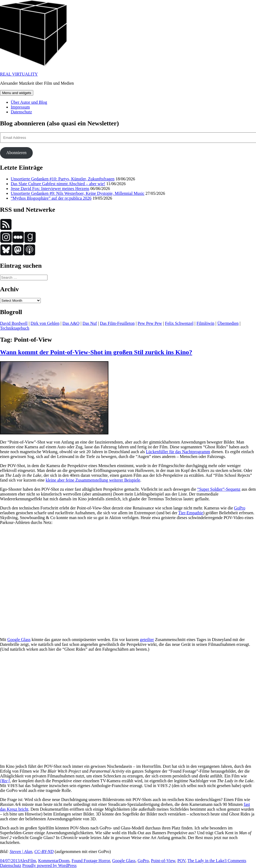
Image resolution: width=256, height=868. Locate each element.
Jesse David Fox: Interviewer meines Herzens (50, 189)
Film (32, 861)
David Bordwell (14, 323)
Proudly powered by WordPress (49, 865)
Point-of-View (163, 861)
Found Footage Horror (91, 861)
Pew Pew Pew (150, 323)
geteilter (147, 640)
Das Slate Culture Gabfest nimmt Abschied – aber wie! (58, 184)
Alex (24, 861)
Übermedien (228, 323)
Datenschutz (21, 112)
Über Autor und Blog (29, 102)
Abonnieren (16, 153)
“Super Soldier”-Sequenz (219, 489)
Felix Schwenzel (179, 323)
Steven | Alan (21, 852)
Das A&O (71, 323)
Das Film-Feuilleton (117, 323)
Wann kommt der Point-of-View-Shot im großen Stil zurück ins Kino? (96, 352)
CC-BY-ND (44, 852)
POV (181, 861)
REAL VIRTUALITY (19, 74)
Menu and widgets (17, 93)
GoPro (240, 508)
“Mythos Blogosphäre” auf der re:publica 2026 (51, 198)
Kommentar (48, 861)
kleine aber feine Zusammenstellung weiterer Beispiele (93, 480)
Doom (64, 861)
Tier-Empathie (191, 513)
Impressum (20, 107)
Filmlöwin (205, 323)
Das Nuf (90, 323)
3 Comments (235, 861)
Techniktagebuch (15, 328)
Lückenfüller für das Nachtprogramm (178, 452)
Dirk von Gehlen (45, 323)
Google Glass (19, 640)
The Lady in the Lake (206, 861)
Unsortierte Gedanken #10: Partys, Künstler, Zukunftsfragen (63, 179)
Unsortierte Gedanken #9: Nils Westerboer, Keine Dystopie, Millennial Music (78, 193)
